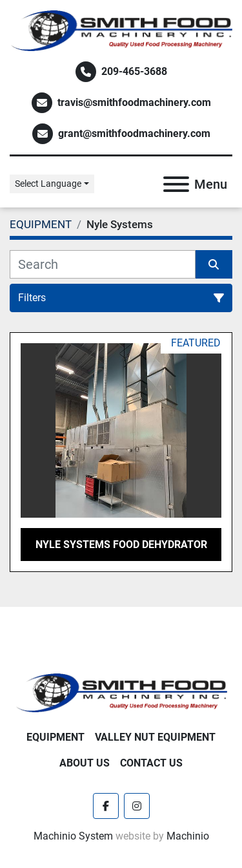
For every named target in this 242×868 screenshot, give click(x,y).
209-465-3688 (134, 71)
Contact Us (151, 763)
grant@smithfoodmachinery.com (134, 133)
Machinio (188, 836)
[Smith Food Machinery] (121, 692)
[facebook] (106, 806)
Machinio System (73, 836)
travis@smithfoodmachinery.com (134, 102)
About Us (85, 763)
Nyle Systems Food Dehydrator (121, 545)
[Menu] (176, 184)
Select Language (48, 184)
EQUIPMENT (55, 737)
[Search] (103, 264)
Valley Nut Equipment (155, 737)
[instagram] (137, 806)
